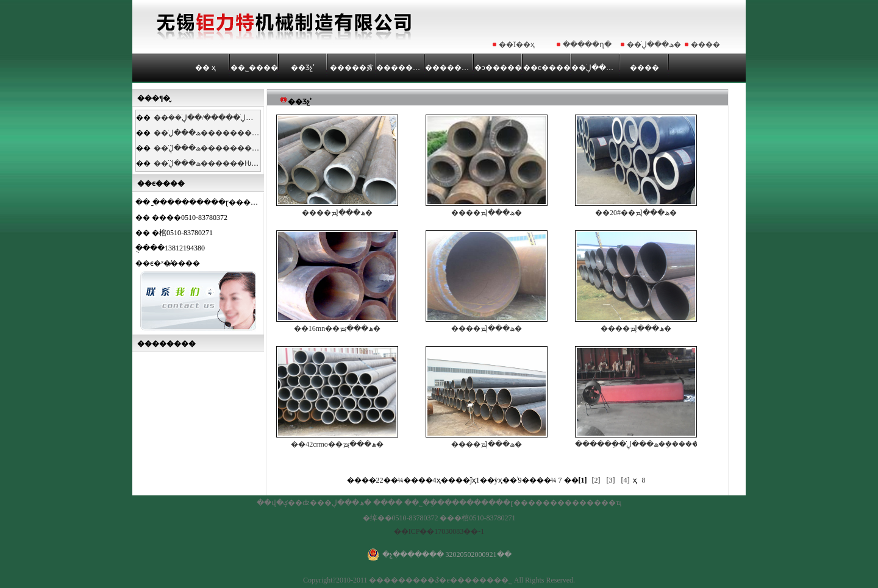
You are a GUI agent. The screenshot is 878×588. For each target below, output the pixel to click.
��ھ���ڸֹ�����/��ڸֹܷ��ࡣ (213, 118)
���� (705, 44)
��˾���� (254, 68)
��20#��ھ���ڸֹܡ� (636, 166)
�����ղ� (587, 44)
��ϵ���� (547, 68)
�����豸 (352, 68)
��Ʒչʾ (303, 68)
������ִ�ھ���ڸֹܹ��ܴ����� (636, 397)
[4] (626, 480)
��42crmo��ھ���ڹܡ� (337, 397)
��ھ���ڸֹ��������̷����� (225, 133)
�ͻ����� (498, 68)
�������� (401, 68)
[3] (611, 480)
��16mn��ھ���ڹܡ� (337, 282)
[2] (596, 480)
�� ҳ (205, 68)
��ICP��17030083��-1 (439, 531)
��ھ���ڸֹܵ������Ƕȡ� (209, 163)
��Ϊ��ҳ (517, 44)
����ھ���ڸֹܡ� (337, 166)
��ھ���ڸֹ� (654, 44)
